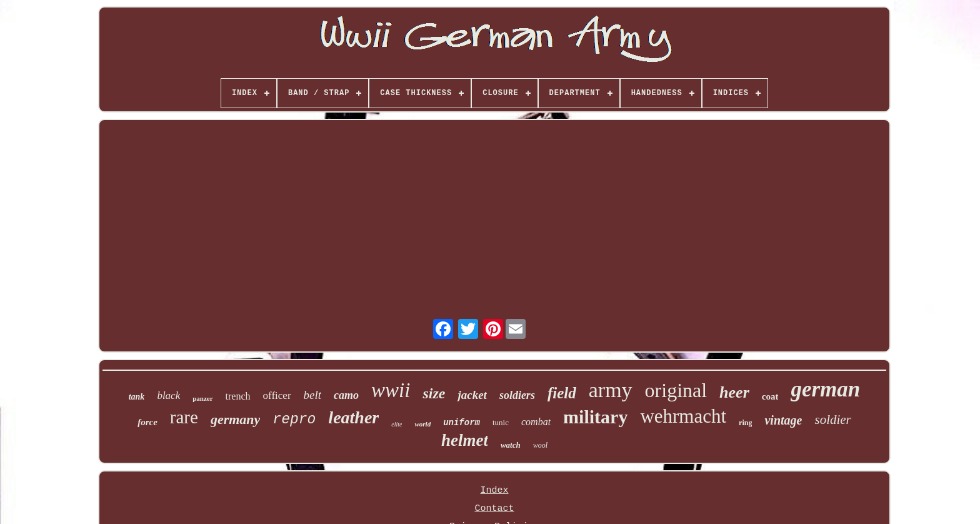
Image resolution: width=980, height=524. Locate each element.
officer (277, 396)
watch (511, 445)
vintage (783, 420)
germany (235, 419)
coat (770, 396)
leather (353, 417)
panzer (202, 398)
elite (397, 424)
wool (540, 445)
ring (745, 423)
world (422, 424)
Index (494, 491)
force (147, 422)
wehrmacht (683, 416)
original (676, 390)
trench (238, 396)
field (562, 393)
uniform (462, 423)
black (168, 396)
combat (536, 422)
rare (184, 417)
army (611, 390)
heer (734, 392)
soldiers (517, 395)
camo (346, 395)
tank (137, 397)
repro (294, 420)
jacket (472, 395)
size (434, 393)
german (825, 389)
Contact (494, 509)
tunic (501, 422)
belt (313, 395)
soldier (832, 420)
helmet (465, 440)
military (595, 417)
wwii (391, 390)
